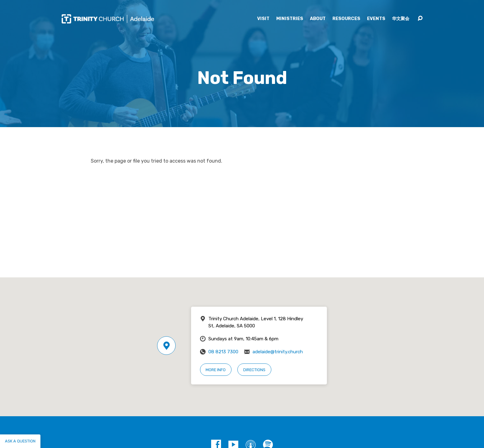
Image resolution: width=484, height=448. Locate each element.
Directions (254, 370)
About (318, 19)
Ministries (290, 19)
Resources (346, 19)
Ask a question (20, 441)
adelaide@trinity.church (278, 352)
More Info (216, 370)
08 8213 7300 (223, 352)
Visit (263, 19)
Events (376, 19)
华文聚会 (401, 19)
